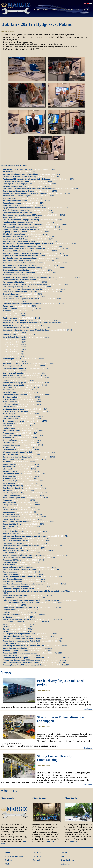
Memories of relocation (11, 445)
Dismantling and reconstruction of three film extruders (23, 646)
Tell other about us (10, 553)
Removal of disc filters (11, 534)
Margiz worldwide (10, 610)
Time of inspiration (10, 572)
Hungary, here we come (11, 416)
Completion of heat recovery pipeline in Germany (21, 292)
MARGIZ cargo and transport (13, 622)
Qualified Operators (10, 510)
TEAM (30, 631)
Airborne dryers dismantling (13, 531)
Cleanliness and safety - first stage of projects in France (23, 263)
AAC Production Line (10, 526)
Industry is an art (9, 464)
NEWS (45, 10)
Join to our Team (9, 565)
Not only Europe (9, 447)
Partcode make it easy (11, 519)
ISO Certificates (8, 172)
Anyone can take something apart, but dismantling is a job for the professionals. (32, 323)
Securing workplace (10, 402)
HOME (37, 10)
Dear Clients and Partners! (12, 579)
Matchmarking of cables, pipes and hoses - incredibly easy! (24, 536)
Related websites (12, 856)
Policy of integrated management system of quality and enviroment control (31, 600)
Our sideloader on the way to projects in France (20, 258)
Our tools (6, 629)
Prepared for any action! (12, 495)
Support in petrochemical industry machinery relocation (24, 555)
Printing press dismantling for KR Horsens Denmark (22, 660)
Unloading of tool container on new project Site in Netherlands (26, 330)
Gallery (8, 864)
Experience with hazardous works (15, 411)
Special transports (9, 414)
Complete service (9, 476)
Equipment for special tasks (13, 296)
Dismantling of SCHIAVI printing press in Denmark (22, 662)
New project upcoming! (11, 198)
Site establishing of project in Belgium (17, 196)
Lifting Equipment (10, 505)
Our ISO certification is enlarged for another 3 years (22, 246)
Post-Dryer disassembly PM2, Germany (17, 236)
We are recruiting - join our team (15, 201)
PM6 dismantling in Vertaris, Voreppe (17, 636)
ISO (77, 10)
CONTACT (86, 10)
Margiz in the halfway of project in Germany (19, 280)
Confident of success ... (11, 294)
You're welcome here (10, 455)
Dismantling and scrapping (13, 486)
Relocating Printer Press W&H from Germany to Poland (23, 665)
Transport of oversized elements (15, 395)
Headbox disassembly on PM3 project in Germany (21, 220)
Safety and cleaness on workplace (15, 275)
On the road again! (9, 335)
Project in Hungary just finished (15, 368)
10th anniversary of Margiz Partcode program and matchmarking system (30, 277)
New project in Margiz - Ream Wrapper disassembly (22, 253)
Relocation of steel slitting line (14, 378)
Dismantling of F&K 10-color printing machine (20, 653)
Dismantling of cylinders (12, 481)
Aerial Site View (9, 483)
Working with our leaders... (13, 375)
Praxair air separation (11, 643)
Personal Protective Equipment (14, 383)
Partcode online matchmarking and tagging (19, 619)
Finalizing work (9, 428)
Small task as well (10, 502)
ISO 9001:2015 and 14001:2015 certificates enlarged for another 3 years (28, 244)
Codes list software (10, 655)
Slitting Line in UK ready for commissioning (19, 177)
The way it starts (9, 407)
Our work (6, 627)
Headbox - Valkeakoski (11, 615)
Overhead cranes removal (12, 548)
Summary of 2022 (9, 217)
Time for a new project (11, 574)
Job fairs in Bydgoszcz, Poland (14, 234)
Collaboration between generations (16, 328)
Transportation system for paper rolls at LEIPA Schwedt (23, 658)
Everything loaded (10, 397)
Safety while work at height (13, 385)
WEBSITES (32, 612)
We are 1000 (7, 462)
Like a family (8, 469)
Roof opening (8, 490)
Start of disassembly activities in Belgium (18, 191)
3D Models (7, 529)
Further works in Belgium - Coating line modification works (25, 284)
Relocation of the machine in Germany (17, 363)
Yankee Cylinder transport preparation (17, 522)
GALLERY (69, 10)
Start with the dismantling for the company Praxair (22, 639)
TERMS (33, 617)
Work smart (7, 500)
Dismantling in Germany (12, 435)
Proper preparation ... (10, 308)
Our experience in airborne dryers (15, 541)
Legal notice (7, 617)
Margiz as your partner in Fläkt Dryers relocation (21, 546)
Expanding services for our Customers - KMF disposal (22, 215)
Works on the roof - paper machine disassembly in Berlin (24, 248)
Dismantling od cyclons (12, 431)
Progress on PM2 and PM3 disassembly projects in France (24, 256)
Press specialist (9, 433)
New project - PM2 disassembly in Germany (19, 241)
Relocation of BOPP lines (12, 560)
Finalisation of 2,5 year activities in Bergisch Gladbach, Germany (27, 179)
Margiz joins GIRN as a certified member (17, 213)
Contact (6, 624)
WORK (30, 627)
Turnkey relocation (10, 318)
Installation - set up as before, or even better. (19, 320)
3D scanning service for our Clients (16, 586)
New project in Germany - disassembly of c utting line (23, 289)
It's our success (8, 390)
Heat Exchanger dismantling (13, 493)
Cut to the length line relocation (15, 337)
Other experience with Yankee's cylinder (18, 452)
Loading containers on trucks (14, 409)
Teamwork (7, 380)
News (21, 856)
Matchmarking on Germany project (16, 287)
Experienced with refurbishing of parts (17, 457)
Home (8, 853)
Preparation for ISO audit (12, 205)
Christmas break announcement (15, 186)
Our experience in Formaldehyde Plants (17, 558)
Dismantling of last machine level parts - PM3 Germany (23, 225)
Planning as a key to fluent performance (18, 222)
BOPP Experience (9, 478)
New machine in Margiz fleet (14, 282)
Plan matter (7, 426)
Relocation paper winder (12, 359)
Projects (9, 860)
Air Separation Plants (11, 514)
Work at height (8, 438)
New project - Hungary (11, 419)
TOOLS (30, 629)
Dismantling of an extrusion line (15, 648)
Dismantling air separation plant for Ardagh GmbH (22, 641)
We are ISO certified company (14, 598)
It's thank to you (9, 423)
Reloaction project (9, 466)
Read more (88, 709)
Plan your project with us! (12, 366)
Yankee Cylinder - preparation (14, 498)
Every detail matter (10, 440)
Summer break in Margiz (12, 203)
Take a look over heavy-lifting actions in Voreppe (21, 603)
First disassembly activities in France (17, 260)
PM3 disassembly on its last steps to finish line (20, 227)
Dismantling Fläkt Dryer (12, 524)
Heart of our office (9, 450)
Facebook (6, 612)
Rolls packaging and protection (14, 538)
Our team (6, 631)
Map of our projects (10, 471)
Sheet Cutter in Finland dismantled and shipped (21, 174)
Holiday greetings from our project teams (18, 184)
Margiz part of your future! (13, 325)
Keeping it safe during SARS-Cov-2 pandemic (19, 569)
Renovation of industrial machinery (16, 550)
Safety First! (7, 507)
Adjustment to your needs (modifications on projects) (22, 268)
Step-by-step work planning (13, 373)
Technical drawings (10, 404)
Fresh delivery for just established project (18, 169)
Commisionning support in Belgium (16, 270)
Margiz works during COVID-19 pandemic (18, 567)
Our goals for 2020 (9, 392)
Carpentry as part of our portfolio (15, 232)
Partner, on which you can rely (14, 543)
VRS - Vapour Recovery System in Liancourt (19, 634)
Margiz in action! (9, 512)
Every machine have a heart (13, 421)
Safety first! (7, 311)
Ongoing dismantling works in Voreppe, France (20, 607)
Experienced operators (11, 399)
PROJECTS (56, 10)
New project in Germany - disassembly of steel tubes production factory (29, 189)
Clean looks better (9, 443)
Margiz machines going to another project (18, 589)
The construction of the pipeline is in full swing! (21, 299)
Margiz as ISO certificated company (16, 595)
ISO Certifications (9, 387)
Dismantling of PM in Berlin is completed (18, 251)
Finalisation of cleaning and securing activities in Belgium (25, 193)
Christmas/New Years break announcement (19, 272)
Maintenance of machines (12, 474)
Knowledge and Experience (13, 488)
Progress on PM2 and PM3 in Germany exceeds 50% (22, 229)
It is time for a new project (12, 581)
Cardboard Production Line (13, 517)
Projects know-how (10, 562)
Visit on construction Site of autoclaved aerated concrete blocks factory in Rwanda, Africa (36, 591)
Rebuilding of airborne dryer (13, 459)
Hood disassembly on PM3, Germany (16, 239)
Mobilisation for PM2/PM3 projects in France (19, 265)
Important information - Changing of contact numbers (23, 584)
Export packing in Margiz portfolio (16, 181)
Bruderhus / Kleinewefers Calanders (16, 650)
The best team (8, 306)
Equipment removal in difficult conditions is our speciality (25, 208)
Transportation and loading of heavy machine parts (22, 304)
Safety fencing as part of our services (17, 210)
